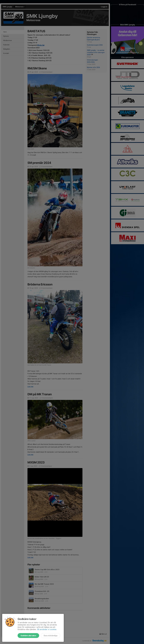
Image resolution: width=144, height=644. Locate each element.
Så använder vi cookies (47, 629)
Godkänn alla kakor (28, 636)
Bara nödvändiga (51, 636)
